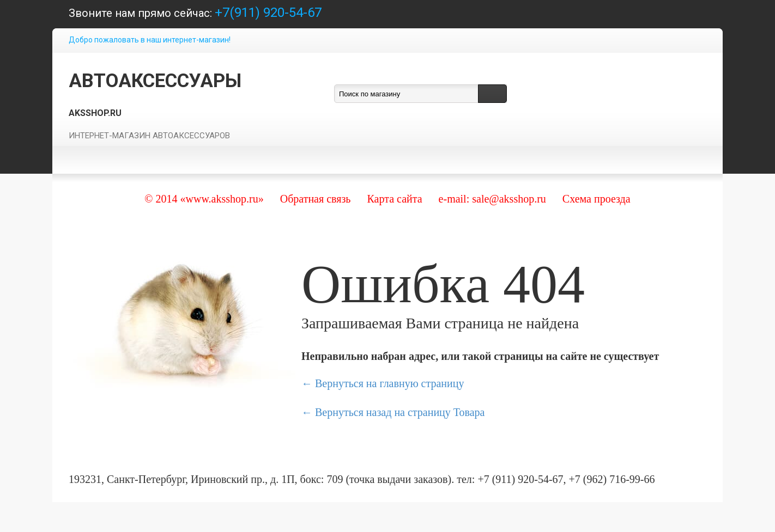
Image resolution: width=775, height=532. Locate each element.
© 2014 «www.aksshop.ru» (204, 199)
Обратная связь (316, 199)
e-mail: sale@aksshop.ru (492, 199)
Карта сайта (394, 199)
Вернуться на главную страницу (389, 383)
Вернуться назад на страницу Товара (400, 412)
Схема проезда (597, 199)
